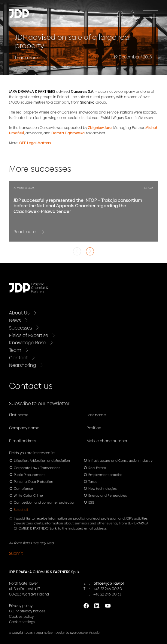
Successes (20, 328)
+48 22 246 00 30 (108, 589)
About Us (19, 313)
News (15, 320)
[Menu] (150, 14)
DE (133, 17)
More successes (40, 169)
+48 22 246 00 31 (107, 594)
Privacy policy (21, 606)
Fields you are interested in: (32, 453)
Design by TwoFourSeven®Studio (77, 633)
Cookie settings (22, 622)
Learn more (27, 58)
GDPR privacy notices (27, 611)
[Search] (119, 15)
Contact (18, 358)
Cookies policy (21, 617)
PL (132, 11)
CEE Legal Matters (35, 143)
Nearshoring (23, 365)
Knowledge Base (27, 343)
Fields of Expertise (29, 335)
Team (15, 350)
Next (90, 251)
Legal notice (44, 633)
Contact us (31, 386)
